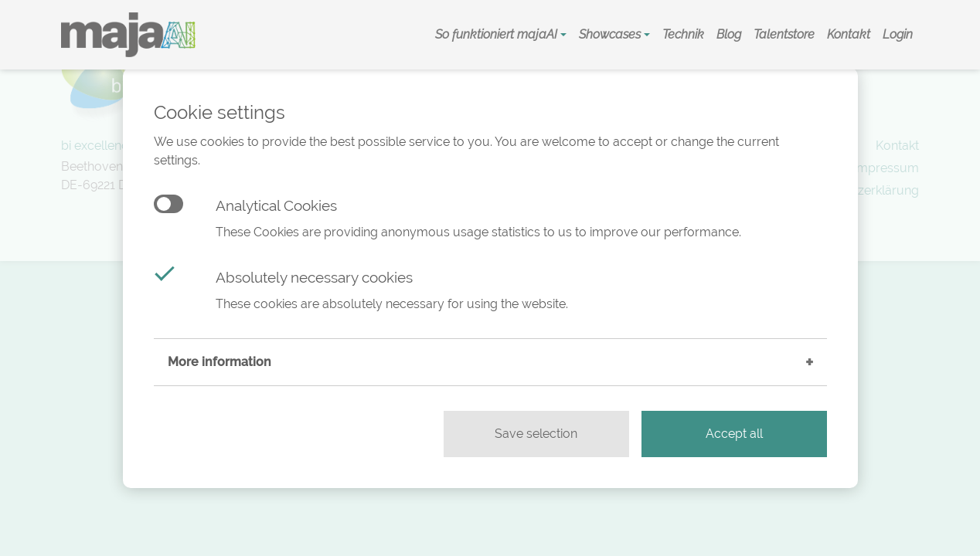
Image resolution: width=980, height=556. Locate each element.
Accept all (734, 434)
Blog (729, 34)
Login (898, 34)
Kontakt (849, 34)
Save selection (536, 434)
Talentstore (784, 34)
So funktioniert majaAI (498, 34)
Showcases (611, 34)
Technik (683, 34)
